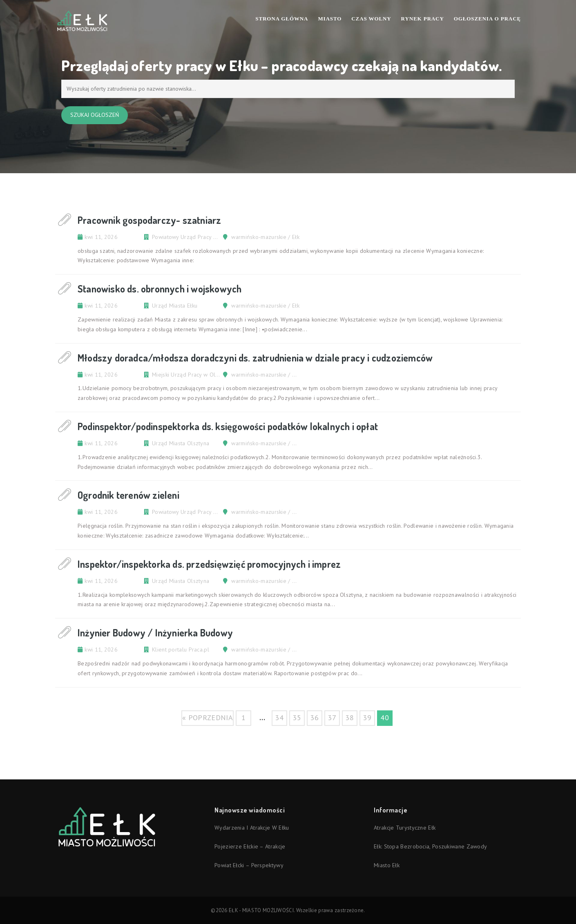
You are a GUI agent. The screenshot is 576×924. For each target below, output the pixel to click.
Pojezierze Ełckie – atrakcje (250, 846)
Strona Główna (282, 19)
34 (279, 718)
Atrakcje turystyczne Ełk (405, 828)
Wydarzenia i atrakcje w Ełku (252, 828)
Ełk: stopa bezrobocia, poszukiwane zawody (430, 846)
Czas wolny (371, 19)
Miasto (330, 19)
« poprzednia (208, 718)
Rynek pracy (423, 19)
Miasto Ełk (387, 865)
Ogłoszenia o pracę (487, 19)
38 (349, 718)
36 (314, 718)
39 (367, 718)
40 (385, 718)
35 (297, 718)
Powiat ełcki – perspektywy (249, 865)
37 (332, 718)
